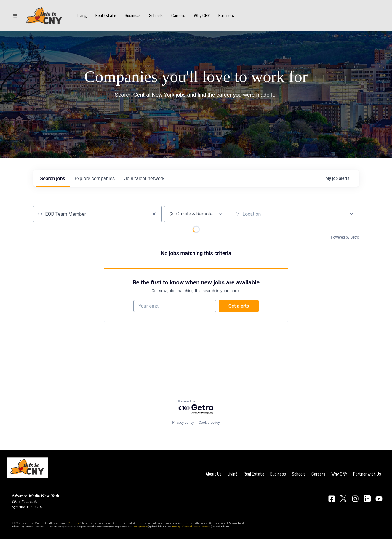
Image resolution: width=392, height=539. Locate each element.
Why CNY (202, 16)
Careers (178, 16)
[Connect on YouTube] (379, 499)
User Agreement (140, 527)
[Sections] (15, 16)
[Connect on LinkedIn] (367, 499)
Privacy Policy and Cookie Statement (191, 527)
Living (82, 16)
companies (95, 179)
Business (133, 16)
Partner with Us (367, 474)
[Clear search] (154, 214)
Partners (226, 16)
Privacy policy (183, 423)
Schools (156, 16)
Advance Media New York (35, 496)
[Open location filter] (351, 214)
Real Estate (106, 16)
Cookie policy (209, 423)
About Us (214, 474)
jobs (53, 179)
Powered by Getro (345, 237)
